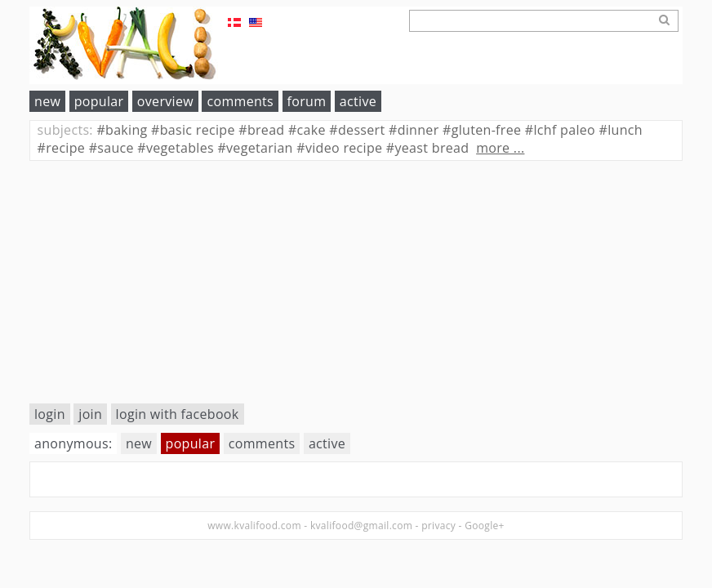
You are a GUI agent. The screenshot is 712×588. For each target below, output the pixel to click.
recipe (62, 148)
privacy (438, 526)
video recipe (339, 148)
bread (261, 130)
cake (307, 130)
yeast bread (428, 148)
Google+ (485, 526)
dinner (414, 130)
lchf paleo (560, 130)
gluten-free (482, 130)
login (50, 414)
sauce (111, 148)
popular (99, 101)
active (358, 101)
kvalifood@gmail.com (361, 526)
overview (165, 101)
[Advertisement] (356, 282)
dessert (357, 130)
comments (240, 101)
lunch (621, 130)
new (47, 101)
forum (307, 101)
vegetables (176, 148)
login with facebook (178, 414)
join (90, 414)
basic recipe (193, 130)
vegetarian (255, 148)
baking (122, 130)
